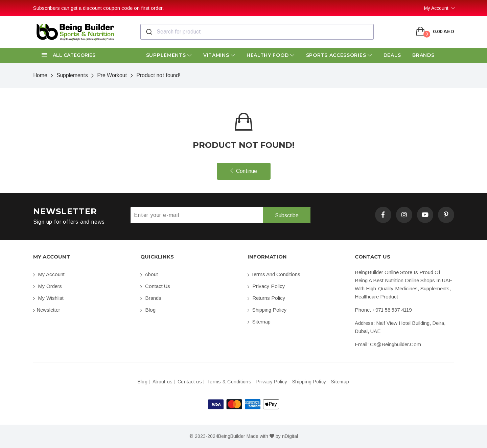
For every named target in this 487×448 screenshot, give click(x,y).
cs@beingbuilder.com (396, 344)
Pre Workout (112, 75)
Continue (244, 171)
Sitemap (259, 322)
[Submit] (149, 32)
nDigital (290, 436)
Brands (423, 55)
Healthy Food (271, 55)
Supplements (169, 55)
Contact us (155, 286)
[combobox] (257, 32)
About (149, 274)
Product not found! (158, 75)
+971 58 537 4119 (392, 310)
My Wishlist (48, 298)
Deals (392, 55)
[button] (83, 55)
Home (40, 75)
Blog (148, 310)
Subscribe (287, 215)
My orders (48, 286)
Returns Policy (266, 298)
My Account (436, 8)
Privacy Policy (266, 286)
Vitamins (219, 55)
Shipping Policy (267, 310)
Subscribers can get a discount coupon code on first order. (98, 8)
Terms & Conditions (229, 382)
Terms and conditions (274, 274)
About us (163, 382)
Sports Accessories (339, 55)
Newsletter (47, 310)
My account (49, 274)
